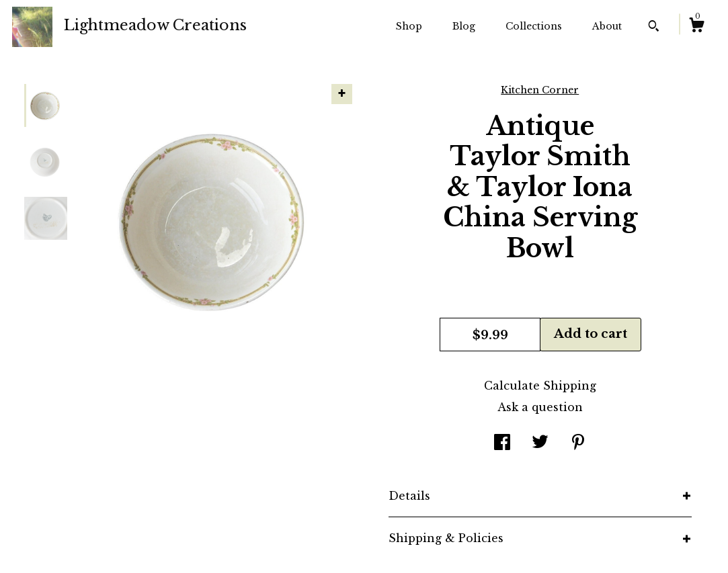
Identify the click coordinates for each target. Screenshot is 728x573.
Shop (409, 26)
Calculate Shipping (540, 386)
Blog (464, 26)
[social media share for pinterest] (578, 443)
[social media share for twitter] (540, 443)
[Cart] (696, 27)
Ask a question (540, 407)
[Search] (654, 28)
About (607, 26)
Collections (534, 26)
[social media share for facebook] (502, 443)
